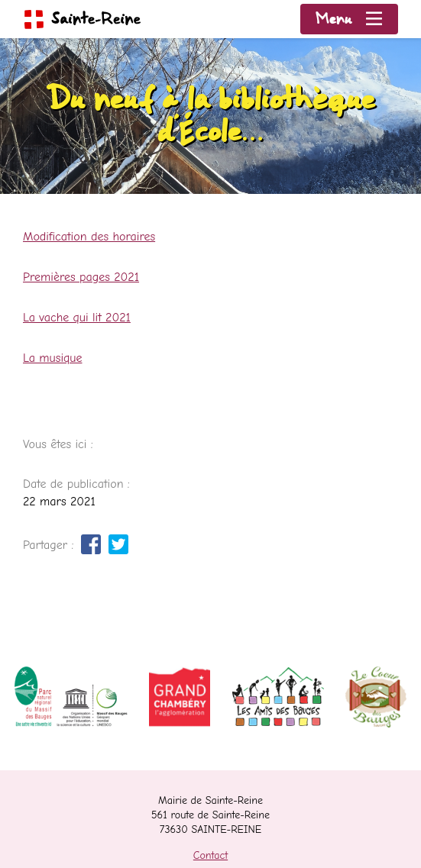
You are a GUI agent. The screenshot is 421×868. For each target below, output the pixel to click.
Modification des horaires (89, 237)
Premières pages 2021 (81, 277)
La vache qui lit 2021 (77, 318)
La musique (52, 358)
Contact (210, 855)
